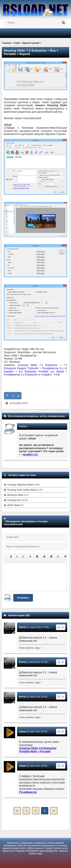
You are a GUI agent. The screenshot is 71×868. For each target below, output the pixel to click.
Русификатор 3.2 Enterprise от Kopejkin (28, 375)
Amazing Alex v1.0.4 (18, 500)
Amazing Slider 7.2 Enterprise (38, 365)
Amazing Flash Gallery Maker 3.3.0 (25, 490)
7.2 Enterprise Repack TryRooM (35, 367)
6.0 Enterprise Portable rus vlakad (41, 371)
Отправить (23, 598)
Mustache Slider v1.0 (18, 495)
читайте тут (30, 454)
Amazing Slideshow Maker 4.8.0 (23, 485)
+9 (13, 396)
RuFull (22, 627)
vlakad (22, 732)
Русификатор (28, 792)
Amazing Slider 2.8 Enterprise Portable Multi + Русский (38, 750)
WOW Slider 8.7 (15, 505)
